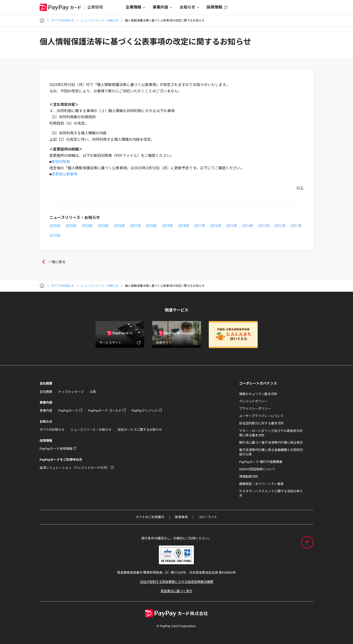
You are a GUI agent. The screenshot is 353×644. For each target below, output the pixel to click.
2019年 (167, 226)
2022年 (119, 226)
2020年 (152, 226)
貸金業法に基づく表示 (177, 591)
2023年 (103, 226)
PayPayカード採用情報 (56, 449)
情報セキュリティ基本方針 (258, 394)
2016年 (216, 226)
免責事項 (181, 517)
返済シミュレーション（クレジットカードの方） (75, 468)
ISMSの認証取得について (257, 469)
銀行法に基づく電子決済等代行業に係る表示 (271, 443)
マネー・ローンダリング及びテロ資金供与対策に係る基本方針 (271, 433)
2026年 (55, 226)
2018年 (184, 226)
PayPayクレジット (145, 411)
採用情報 (214, 7)
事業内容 (160, 7)
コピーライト (208, 517)
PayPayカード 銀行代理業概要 (261, 462)
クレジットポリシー (254, 401)
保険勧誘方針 (249, 477)
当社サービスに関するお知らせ (140, 430)
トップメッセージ (71, 392)
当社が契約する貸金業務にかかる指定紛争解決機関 (176, 582)
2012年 (280, 226)
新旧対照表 (61, 162)
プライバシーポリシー (255, 409)
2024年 (87, 226)
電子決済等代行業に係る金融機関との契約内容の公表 (271, 452)
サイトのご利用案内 (150, 517)
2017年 (200, 226)
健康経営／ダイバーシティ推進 (261, 484)
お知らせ (188, 7)
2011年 (296, 226)
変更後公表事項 (64, 174)
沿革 (93, 392)
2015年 (232, 226)
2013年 (264, 226)
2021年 (135, 226)
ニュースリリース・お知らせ (100, 21)
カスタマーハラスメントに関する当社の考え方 (271, 493)
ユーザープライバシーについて (261, 416)
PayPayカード (68, 411)
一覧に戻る (53, 262)
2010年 (55, 236)
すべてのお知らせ (63, 21)
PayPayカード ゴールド (105, 411)
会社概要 (46, 392)
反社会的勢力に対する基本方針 (261, 423)
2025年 (71, 226)
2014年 (248, 226)
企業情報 (133, 7)
